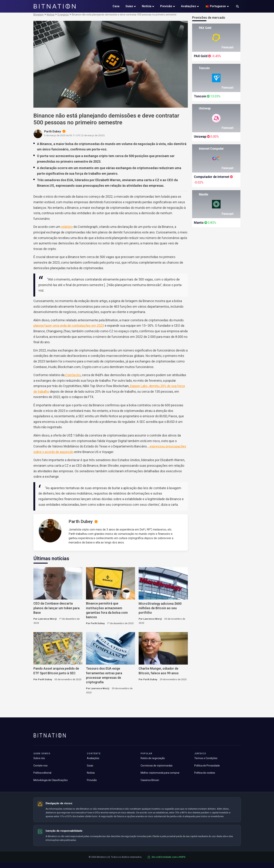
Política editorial (42, 773)
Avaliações (189, 6)
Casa (116, 6)
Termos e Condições (206, 758)
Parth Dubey (81, 522)
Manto (199, 223)
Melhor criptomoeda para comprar (160, 773)
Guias (129, 6)
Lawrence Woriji (47, 619)
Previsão (166, 6)
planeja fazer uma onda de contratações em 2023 (69, 326)
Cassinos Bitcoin (150, 780)
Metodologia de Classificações (51, 780)
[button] (237, 7)
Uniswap (200, 136)
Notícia (147, 6)
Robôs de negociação (153, 758)
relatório (67, 227)
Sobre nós (39, 758)
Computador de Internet (212, 177)
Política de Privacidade (207, 766)
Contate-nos (40, 766)
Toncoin (200, 96)
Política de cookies (205, 773)
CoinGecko (73, 375)
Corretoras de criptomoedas (157, 766)
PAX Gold (201, 56)
